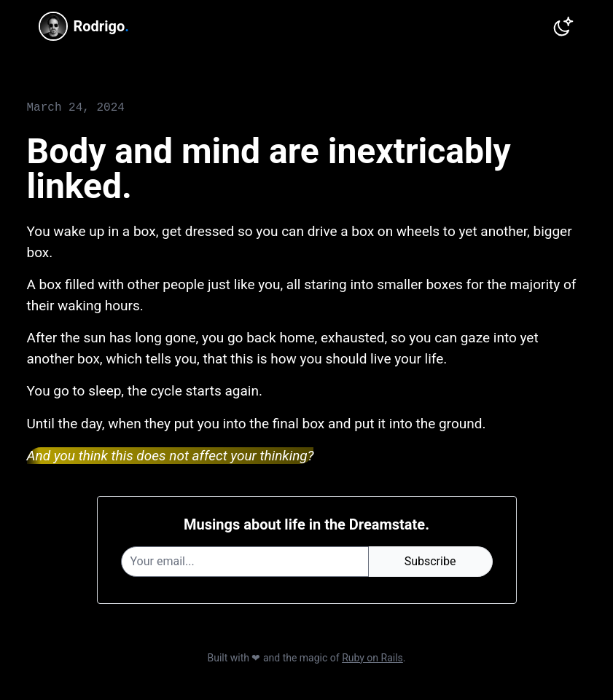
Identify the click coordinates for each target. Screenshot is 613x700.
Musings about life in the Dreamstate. (306, 524)
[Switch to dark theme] (563, 26)
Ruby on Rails (372, 658)
